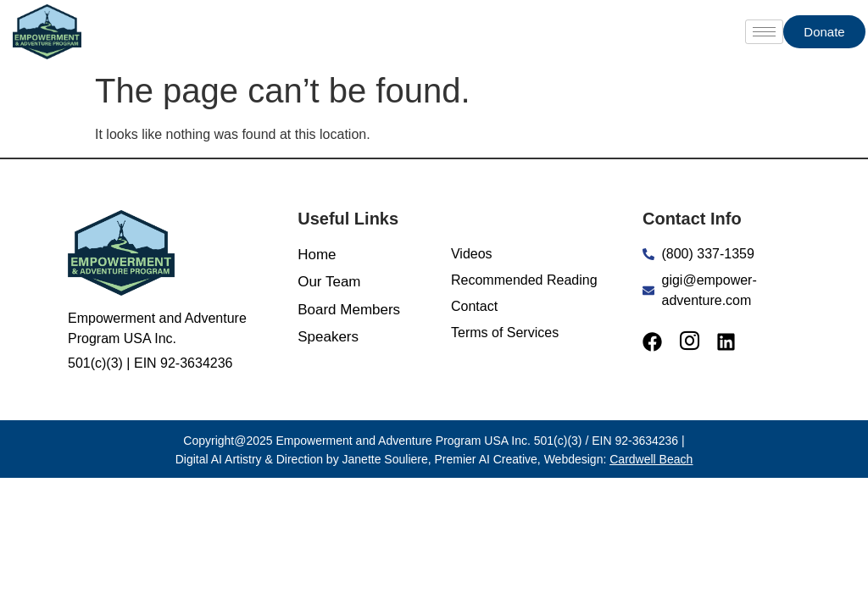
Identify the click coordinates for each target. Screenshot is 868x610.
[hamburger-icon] (764, 32)
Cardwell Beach (651, 459)
